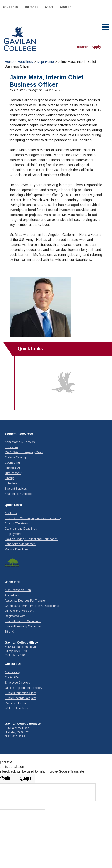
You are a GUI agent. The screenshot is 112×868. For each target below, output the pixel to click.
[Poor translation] (25, 779)
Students (10, 7)
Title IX (9, 632)
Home (9, 62)
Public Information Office (21, 693)
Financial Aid (13, 468)
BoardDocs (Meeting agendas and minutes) (33, 518)
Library (9, 478)
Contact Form (14, 677)
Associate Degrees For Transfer (25, 601)
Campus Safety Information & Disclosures (32, 606)
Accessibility (13, 672)
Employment (13, 534)
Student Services (16, 489)
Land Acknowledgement (20, 544)
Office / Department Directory (23, 688)
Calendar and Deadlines (21, 529)
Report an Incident (17, 703)
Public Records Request (20, 698)
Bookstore (11, 447)
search (83, 47)
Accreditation (13, 595)
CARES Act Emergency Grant (24, 452)
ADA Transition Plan (18, 590)
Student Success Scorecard (23, 621)
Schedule (11, 483)
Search (66, 7)
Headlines (25, 62)
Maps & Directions (17, 549)
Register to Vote (15, 616)
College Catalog (15, 457)
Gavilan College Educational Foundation (31, 539)
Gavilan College (20, 38)
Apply (96, 47)
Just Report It (13, 473)
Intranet (31, 7)
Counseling (12, 463)
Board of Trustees (16, 523)
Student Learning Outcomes (23, 626)
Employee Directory (18, 683)
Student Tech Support (18, 494)
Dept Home (45, 62)
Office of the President (19, 611)
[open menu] (106, 27)
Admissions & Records (20, 442)
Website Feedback (17, 709)
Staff (49, 7)
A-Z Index (11, 513)
